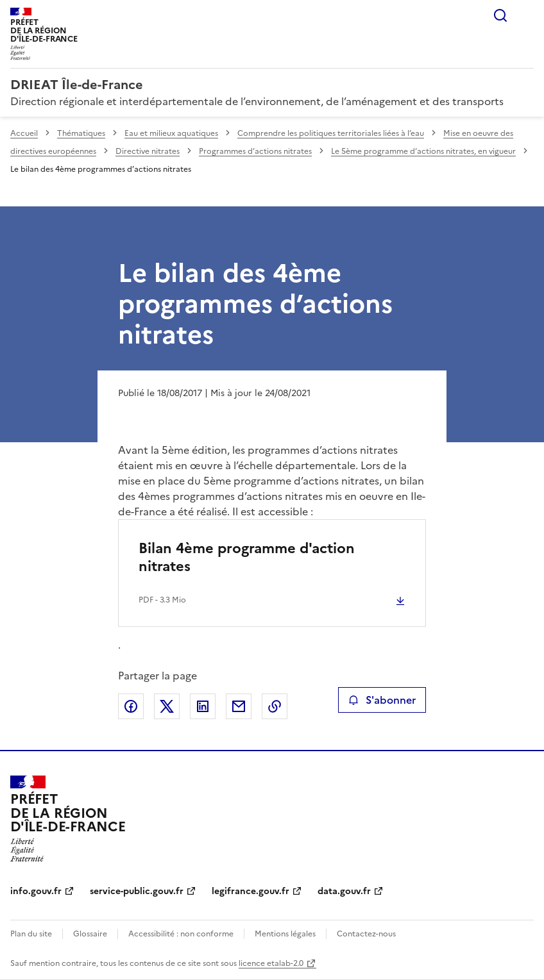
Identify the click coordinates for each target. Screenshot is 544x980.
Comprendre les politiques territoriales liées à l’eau (331, 133)
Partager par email (239, 706)
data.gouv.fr (344, 891)
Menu (526, 15)
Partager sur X (167, 706)
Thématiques (81, 133)
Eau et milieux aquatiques (171, 133)
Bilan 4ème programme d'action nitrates (247, 557)
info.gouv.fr (36, 891)
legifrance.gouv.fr (251, 891)
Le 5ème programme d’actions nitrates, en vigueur (423, 151)
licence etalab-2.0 (271, 963)
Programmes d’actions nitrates (255, 151)
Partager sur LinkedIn (203, 706)
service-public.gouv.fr (137, 891)
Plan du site (31, 934)
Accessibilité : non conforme (181, 934)
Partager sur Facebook (131, 706)
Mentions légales (285, 934)
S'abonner (382, 700)
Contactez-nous (366, 934)
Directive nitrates (148, 151)
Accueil (24, 133)
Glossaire (90, 934)
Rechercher (500, 15)
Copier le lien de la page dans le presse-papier (275, 706)
